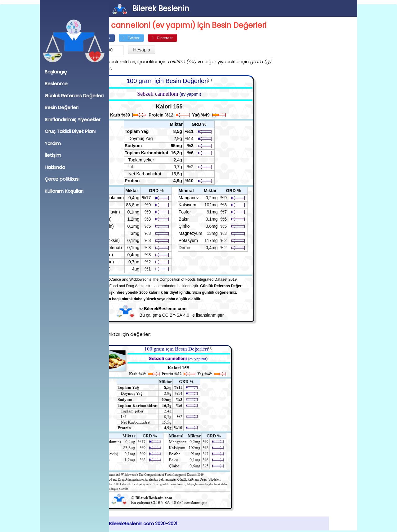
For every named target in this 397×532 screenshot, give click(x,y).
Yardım (53, 143)
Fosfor (213, 212)
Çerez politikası (62, 179)
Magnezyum (219, 233)
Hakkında (55, 167)
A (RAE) (128, 205)
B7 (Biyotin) (131, 262)
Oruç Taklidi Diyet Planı (70, 131)
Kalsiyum (216, 205)
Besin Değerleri (62, 107)
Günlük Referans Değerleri (74, 96)
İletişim (53, 155)
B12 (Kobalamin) (136, 198)
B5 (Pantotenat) (135, 248)
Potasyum (216, 240)
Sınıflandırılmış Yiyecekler (73, 119)
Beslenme (56, 84)
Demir (213, 248)
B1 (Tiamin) (131, 226)
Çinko (212, 226)
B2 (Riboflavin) (134, 212)
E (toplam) (130, 219)
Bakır (212, 219)
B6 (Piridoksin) (134, 240)
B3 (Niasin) (130, 255)
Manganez (217, 198)
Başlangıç (56, 72)
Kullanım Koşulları (64, 191)
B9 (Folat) (129, 269)
